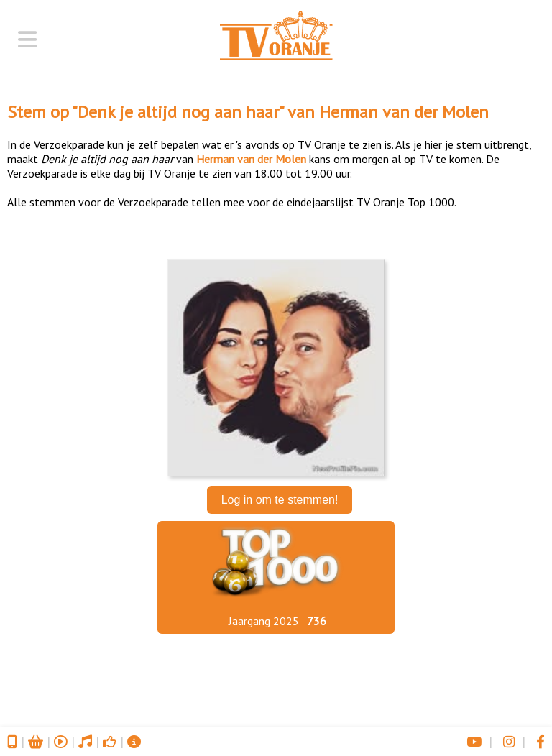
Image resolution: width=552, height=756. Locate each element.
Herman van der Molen (404, 112)
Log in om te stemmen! (280, 500)
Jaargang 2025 (264, 621)
